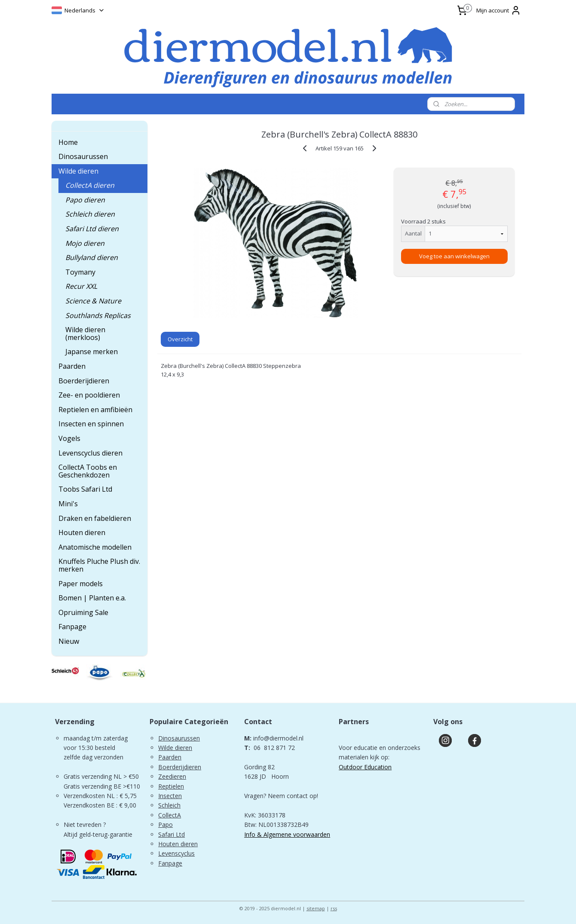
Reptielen (171, 786)
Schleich (169, 805)
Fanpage (72, 627)
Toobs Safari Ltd (85, 489)
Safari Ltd (172, 834)
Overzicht (180, 339)
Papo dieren (85, 200)
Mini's (68, 504)
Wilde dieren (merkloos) (85, 333)
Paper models (81, 584)
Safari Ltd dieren (92, 229)
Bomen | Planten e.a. (92, 598)
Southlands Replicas (98, 315)
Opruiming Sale (83, 612)
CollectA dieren (90, 185)
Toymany (80, 272)
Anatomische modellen (95, 547)
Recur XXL (81, 286)
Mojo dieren (85, 243)
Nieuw (69, 641)
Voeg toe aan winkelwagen (454, 256)
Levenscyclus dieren (90, 453)
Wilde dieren (78, 171)
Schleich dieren (90, 214)
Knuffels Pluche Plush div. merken (99, 565)
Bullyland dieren (92, 257)
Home (68, 142)
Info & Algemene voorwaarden (287, 834)
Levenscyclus (176, 853)
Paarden (72, 366)
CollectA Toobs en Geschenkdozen (88, 471)
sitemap (316, 908)
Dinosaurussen (83, 156)
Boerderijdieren (84, 381)
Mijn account (499, 10)
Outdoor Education (365, 767)
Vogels (69, 438)
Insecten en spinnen (91, 424)
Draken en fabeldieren (95, 518)
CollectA (170, 815)
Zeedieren (172, 776)
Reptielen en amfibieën (95, 410)
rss (334, 908)
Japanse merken (92, 352)
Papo (165, 825)
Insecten (170, 796)
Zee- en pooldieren (89, 395)
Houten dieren (82, 532)
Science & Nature (93, 301)
